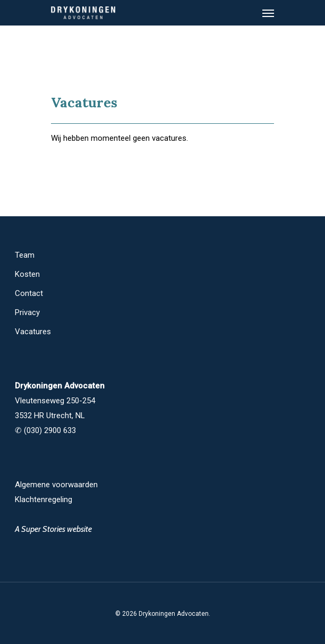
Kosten (27, 274)
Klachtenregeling (44, 499)
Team (25, 255)
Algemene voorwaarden (56, 485)
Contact (29, 293)
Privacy (27, 312)
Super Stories (43, 529)
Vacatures (33, 332)
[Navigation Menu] (268, 13)
